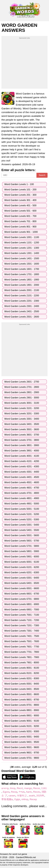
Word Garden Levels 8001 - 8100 (22, 668)
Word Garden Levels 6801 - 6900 (22, 604)
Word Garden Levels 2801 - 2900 (22, 392)
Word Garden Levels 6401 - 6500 (22, 583)
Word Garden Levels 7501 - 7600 (22, 641)
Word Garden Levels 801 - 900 (20, 227)
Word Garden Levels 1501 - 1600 (22, 264)
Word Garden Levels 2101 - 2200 (22, 296)
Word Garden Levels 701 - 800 (20, 221)
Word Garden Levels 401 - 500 (20, 205)
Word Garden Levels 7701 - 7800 (22, 652)
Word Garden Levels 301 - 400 (20, 200)
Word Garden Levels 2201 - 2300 (22, 301)
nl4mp (25, 799)
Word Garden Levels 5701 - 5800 (22, 546)
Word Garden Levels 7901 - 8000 (22, 663)
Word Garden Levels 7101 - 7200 (22, 620)
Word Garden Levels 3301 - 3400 (22, 419)
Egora (6, 792)
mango (28, 788)
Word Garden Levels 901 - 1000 (21, 232)
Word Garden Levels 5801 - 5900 (22, 551)
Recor (36, 788)
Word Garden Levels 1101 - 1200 (22, 243)
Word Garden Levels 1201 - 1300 (22, 248)
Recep (33, 799)
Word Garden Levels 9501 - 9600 (22, 747)
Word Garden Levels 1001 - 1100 (22, 237)
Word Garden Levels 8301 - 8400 (22, 684)
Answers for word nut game (14, 854)
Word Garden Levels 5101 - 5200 (22, 514)
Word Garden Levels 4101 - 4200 (22, 461)
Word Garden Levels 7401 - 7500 (22, 636)
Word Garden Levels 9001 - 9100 (22, 721)
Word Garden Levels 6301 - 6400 (22, 578)
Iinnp (13, 788)
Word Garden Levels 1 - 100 (19, 184)
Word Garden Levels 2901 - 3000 (22, 398)
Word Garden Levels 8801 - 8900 (22, 710)
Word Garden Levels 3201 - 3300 (22, 414)
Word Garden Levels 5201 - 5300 (22, 519)
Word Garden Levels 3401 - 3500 (22, 424)
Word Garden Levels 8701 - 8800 (22, 705)
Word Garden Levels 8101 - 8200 (22, 673)
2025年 (40, 796)
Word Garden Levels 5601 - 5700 (22, 541)
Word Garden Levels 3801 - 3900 (22, 445)
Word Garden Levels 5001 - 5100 (22, 509)
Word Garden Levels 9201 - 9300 (22, 731)
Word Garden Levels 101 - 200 (20, 190)
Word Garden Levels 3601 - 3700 (22, 435)
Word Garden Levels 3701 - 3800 (22, 440)
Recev (37, 792)
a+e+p (5, 788)
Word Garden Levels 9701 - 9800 (22, 758)
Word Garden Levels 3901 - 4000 (22, 451)
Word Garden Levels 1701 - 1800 (22, 274)
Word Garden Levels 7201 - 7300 (22, 625)
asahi (32, 796)
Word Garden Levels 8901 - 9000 (22, 716)
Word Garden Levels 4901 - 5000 (22, 504)
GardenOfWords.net (26, 857)
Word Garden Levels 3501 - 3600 (22, 429)
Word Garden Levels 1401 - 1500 (22, 258)
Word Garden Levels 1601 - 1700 (22, 269)
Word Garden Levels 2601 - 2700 (22, 382)
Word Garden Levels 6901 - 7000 (22, 610)
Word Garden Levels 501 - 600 (20, 211)
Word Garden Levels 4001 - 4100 (22, 456)
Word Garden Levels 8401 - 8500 (22, 689)
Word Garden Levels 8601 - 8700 (22, 700)
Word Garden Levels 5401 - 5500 (22, 530)
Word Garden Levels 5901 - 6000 (22, 557)
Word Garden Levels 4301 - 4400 (22, 472)
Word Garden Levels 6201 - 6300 (22, 572)
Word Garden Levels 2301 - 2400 (22, 306)
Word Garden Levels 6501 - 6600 (22, 588)
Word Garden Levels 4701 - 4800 (22, 493)
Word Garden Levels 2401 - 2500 (22, 311)
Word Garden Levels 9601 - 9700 (22, 753)
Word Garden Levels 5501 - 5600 (22, 535)
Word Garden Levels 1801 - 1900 (22, 280)
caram (12, 796)
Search (42, 175)
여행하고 (22, 796)
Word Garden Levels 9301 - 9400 (22, 737)
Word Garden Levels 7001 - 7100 (22, 615)
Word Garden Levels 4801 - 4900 (22, 498)
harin (29, 792)
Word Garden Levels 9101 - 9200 (22, 726)
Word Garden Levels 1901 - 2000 (22, 285)
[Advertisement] (24, 63)
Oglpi (17, 799)
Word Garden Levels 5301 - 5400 (22, 525)
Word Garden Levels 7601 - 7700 (22, 647)
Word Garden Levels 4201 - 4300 (22, 466)
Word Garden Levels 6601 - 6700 (22, 594)
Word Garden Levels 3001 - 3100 (22, 403)
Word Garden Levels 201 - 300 (20, 195)
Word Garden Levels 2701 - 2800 (22, 387)
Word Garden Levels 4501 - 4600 (22, 482)
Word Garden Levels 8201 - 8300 (22, 678)
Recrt (20, 788)
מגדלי (22, 792)
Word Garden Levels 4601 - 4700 (22, 488)
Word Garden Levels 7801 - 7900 (22, 657)
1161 (44, 788)
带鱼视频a (7, 799)
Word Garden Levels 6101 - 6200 (22, 567)
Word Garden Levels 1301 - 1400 (22, 253)
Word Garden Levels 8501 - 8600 (22, 694)
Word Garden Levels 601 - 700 (20, 216)
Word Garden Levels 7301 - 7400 (22, 631)
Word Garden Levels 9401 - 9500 (22, 742)
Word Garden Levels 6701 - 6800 (22, 599)
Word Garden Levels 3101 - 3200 (22, 408)
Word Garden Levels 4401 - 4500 (22, 477)
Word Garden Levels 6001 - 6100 (22, 562)
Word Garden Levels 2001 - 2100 (22, 290)
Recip (14, 792)
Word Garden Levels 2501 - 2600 (22, 317)
